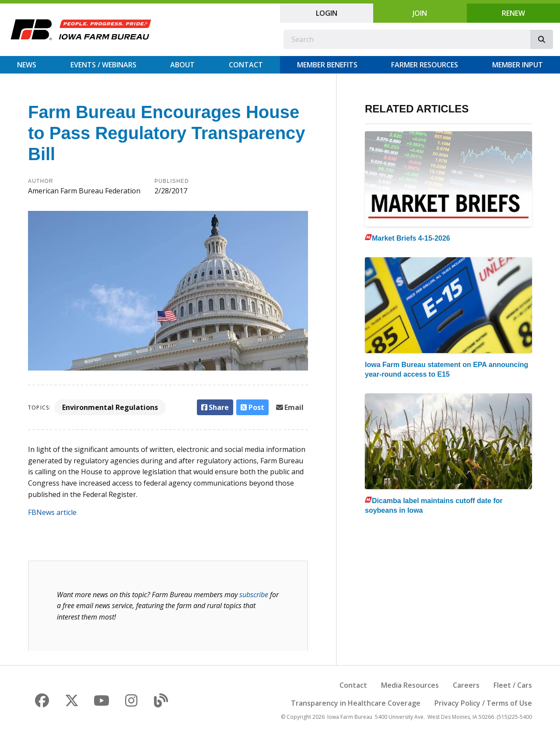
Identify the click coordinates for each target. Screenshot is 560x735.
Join (420, 13)
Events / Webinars (103, 65)
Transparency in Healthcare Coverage (356, 703)
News (27, 65)
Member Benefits (327, 65)
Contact (246, 65)
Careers (466, 685)
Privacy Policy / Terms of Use (483, 703)
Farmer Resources (425, 65)
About (182, 65)
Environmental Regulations (110, 407)
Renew (513, 13)
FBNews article (52, 512)
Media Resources (410, 685)
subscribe (254, 595)
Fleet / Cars (513, 685)
